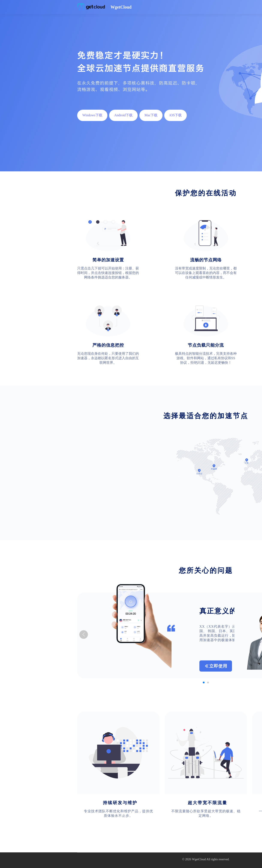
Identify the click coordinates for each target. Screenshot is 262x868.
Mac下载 (151, 115)
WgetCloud (199, 859)
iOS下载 (175, 115)
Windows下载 (92, 115)
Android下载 (123, 115)
